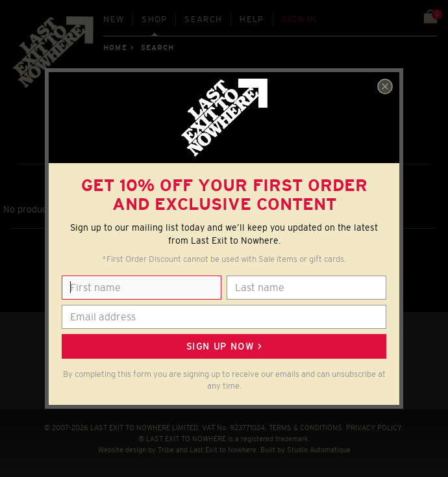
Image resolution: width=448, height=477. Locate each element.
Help (252, 19)
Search (203, 19)
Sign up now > (224, 346)
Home (115, 47)
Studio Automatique (319, 450)
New (114, 19)
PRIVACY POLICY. (375, 428)
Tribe (166, 450)
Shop (154, 19)
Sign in (300, 19)
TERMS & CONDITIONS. (306, 428)
